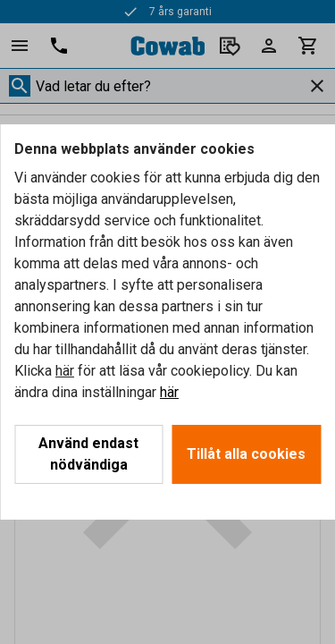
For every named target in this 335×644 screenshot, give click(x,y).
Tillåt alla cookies (246, 454)
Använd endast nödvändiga (88, 454)
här (65, 371)
